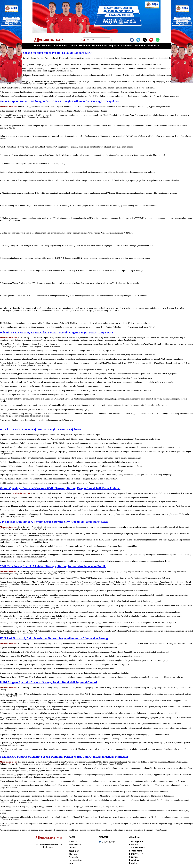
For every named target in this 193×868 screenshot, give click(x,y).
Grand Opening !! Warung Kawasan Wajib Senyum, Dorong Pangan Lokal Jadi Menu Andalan (60, 488)
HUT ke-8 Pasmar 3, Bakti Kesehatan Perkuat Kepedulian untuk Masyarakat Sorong (54, 638)
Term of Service (137, 848)
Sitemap (133, 858)
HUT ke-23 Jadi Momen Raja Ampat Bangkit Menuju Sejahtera (40, 429)
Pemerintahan (99, 46)
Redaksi (133, 864)
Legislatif (114, 46)
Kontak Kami (136, 851)
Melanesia (85, 46)
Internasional (60, 46)
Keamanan (140, 46)
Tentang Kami (136, 842)
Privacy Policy (136, 855)
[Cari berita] (97, 40)
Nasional (47, 46)
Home (37, 46)
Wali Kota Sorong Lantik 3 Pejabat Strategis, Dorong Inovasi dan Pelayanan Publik (53, 566)
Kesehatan (127, 46)
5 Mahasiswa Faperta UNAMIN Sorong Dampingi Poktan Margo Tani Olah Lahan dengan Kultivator (64, 757)
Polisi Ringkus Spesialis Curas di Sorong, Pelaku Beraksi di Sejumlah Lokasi (48, 682)
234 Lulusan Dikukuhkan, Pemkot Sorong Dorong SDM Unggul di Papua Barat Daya (54, 522)
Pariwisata (153, 46)
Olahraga (73, 855)
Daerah (73, 46)
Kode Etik (134, 845)
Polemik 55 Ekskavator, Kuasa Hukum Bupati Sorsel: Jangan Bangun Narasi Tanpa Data (56, 332)
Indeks (72, 864)
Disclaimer (135, 861)
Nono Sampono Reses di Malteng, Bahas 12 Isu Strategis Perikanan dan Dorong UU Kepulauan (60, 101)
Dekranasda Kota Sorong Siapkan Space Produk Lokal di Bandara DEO (46, 53)
